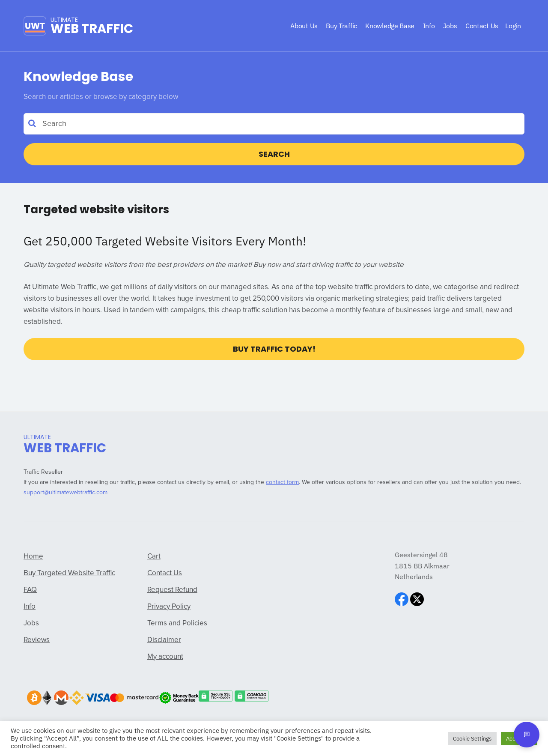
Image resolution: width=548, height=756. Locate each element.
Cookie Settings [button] (472, 739)
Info (30, 607)
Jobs (31, 623)
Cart (154, 557)
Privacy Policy (169, 607)
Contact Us (165, 573)
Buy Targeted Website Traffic (69, 573)
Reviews (37, 640)
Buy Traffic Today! (274, 349)
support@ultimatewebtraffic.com (66, 493)
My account (165, 657)
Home (33, 557)
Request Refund (172, 590)
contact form (282, 482)
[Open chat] (527, 735)
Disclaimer (164, 640)
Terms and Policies (177, 623)
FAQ (30, 590)
